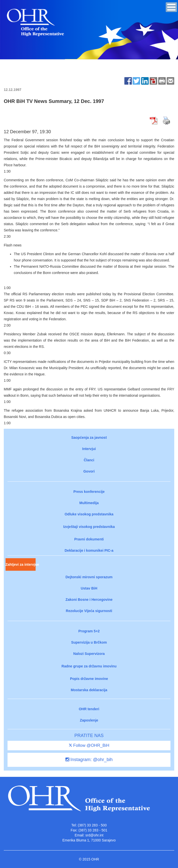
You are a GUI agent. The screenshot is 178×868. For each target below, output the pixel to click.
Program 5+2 (89, 631)
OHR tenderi (89, 709)
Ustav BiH (89, 588)
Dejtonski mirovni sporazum (89, 577)
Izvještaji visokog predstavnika (89, 527)
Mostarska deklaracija (89, 690)
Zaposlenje (89, 720)
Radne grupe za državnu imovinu (89, 666)
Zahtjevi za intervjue (21, 564)
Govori (89, 471)
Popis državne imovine (89, 679)
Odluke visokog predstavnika (89, 514)
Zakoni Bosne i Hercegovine (89, 600)
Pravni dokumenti (89, 539)
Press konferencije (89, 492)
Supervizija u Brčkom (89, 642)
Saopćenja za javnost (89, 438)
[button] (171, 7)
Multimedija (89, 503)
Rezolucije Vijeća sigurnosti (89, 611)
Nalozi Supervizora (89, 654)
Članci (89, 460)
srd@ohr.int (94, 835)
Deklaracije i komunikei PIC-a (89, 550)
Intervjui (89, 449)
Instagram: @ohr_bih (89, 760)
